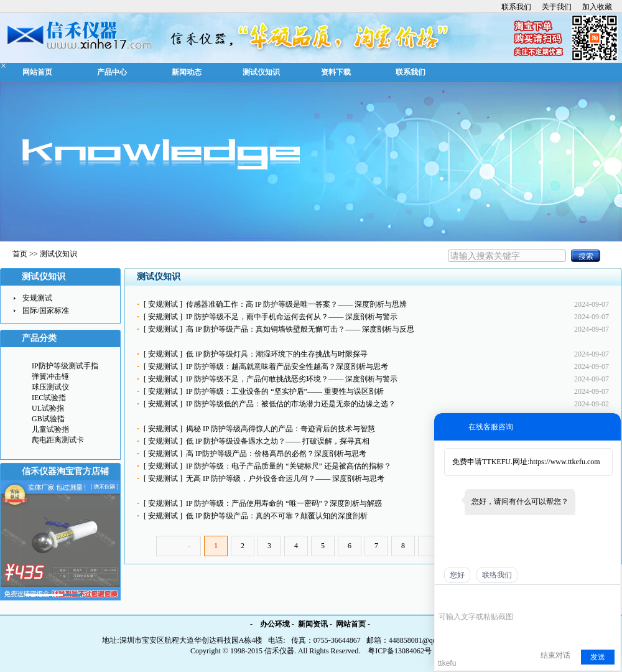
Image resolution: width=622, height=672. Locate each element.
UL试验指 (48, 408)
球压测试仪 (50, 387)
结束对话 (555, 655)
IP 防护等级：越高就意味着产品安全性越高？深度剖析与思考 (287, 366)
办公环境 (275, 624)
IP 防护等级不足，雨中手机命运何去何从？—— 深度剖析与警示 (292, 317)
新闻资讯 (313, 624)
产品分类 (39, 338)
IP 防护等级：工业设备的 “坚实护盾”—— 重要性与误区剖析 (285, 391)
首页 (20, 254)
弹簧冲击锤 (50, 376)
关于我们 (557, 7)
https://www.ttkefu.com (564, 462)
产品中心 (112, 72)
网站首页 (37, 72)
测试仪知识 (261, 72)
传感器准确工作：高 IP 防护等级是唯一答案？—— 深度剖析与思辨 (296, 304)
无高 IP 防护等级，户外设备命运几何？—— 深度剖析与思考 (285, 478)
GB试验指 (48, 419)
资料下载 (336, 72)
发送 (598, 657)
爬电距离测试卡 (58, 440)
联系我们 (516, 7)
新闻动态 (187, 72)
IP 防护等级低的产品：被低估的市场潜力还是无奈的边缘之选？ (291, 404)
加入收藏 (597, 7)
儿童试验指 (50, 429)
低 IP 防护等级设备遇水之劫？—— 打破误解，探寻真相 (278, 441)
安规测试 (163, 304)
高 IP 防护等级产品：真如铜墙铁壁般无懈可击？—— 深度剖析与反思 (300, 329)
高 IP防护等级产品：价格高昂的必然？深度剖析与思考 (276, 454)
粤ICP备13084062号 (400, 651)
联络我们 (497, 575)
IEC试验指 (49, 398)
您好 (457, 575)
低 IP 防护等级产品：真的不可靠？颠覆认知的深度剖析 (277, 516)
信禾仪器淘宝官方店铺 (65, 471)
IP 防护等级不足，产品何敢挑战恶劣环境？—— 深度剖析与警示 (292, 379)
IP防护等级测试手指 (65, 366)
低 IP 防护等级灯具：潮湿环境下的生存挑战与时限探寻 (277, 354)
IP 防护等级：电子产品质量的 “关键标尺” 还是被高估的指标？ (289, 466)
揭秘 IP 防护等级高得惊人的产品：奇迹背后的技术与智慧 (281, 429)
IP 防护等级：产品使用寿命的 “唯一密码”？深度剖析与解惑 (284, 503)
